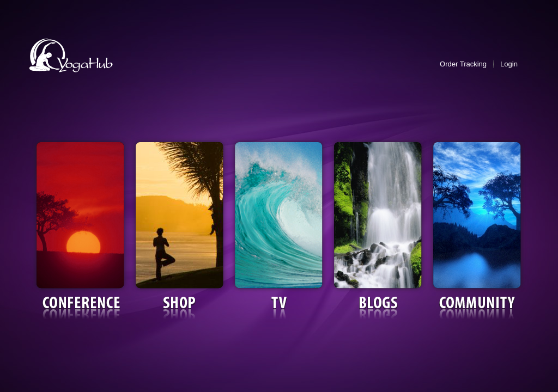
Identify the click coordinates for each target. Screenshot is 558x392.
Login (509, 64)
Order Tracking (463, 64)
